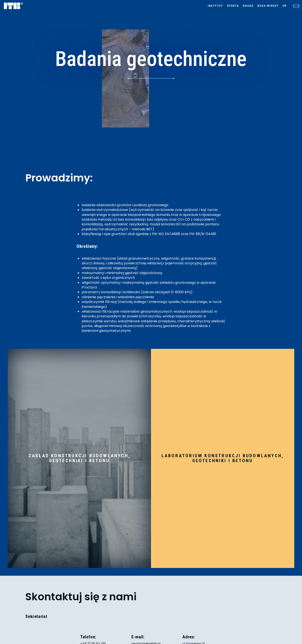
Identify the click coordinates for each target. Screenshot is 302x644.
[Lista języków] (285, 6)
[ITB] (13, 6)
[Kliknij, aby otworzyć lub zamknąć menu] (296, 6)
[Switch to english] (285, 6)
